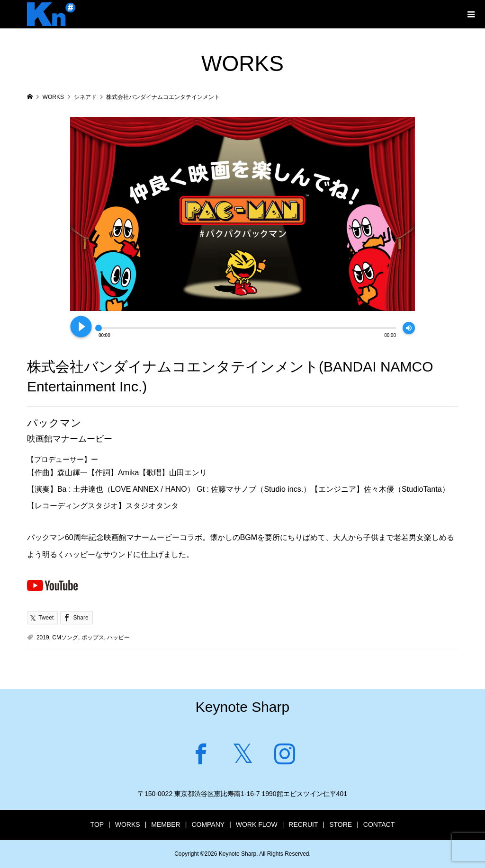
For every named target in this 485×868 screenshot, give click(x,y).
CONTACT (379, 824)
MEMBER (166, 824)
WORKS (128, 824)
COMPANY (208, 824)
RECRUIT (303, 824)
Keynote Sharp (242, 707)
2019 (43, 638)
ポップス (93, 638)
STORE (341, 824)
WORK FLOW (257, 824)
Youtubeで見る (53, 585)
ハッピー (118, 638)
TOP (97, 824)
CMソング (65, 638)
